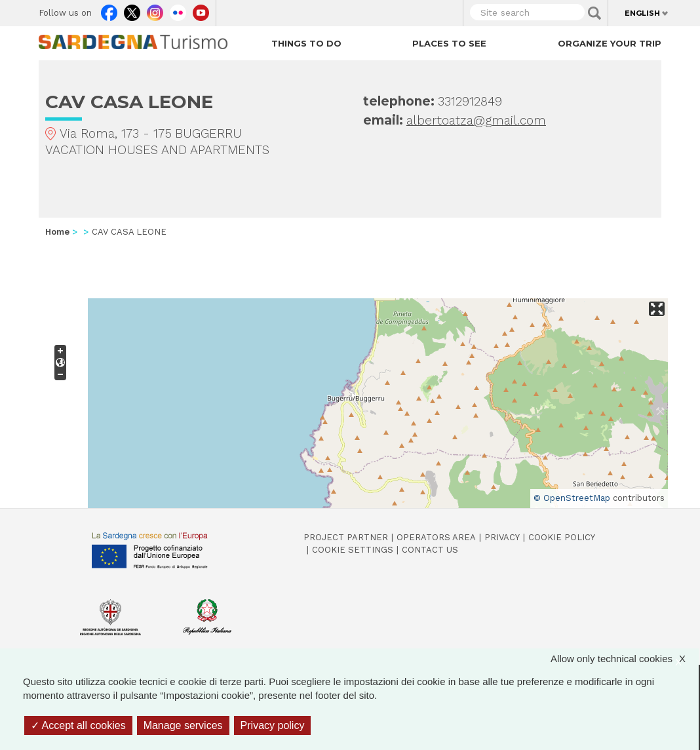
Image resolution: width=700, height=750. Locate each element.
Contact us (430, 550)
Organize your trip (610, 43)
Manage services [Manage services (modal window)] (183, 725)
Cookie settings (353, 550)
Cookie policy (562, 537)
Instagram (155, 10)
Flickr (178, 10)
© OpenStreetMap (572, 498)
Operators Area (436, 537)
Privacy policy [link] (273, 725)
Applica (594, 13)
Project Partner (346, 537)
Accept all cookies (78, 725)
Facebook (109, 10)
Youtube (201, 10)
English (642, 13)
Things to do (306, 43)
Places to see (449, 43)
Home (57, 232)
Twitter (132, 10)
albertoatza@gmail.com (476, 120)
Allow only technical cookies (625, 659)
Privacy (502, 537)
